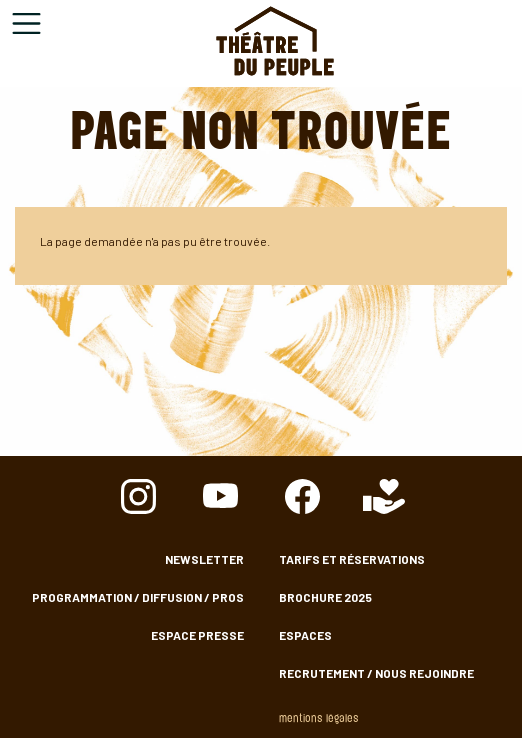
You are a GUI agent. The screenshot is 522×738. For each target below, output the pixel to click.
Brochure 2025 (325, 597)
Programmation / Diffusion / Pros (138, 597)
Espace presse (197, 635)
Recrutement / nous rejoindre (376, 673)
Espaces (305, 635)
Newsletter (204, 559)
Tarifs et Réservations (352, 559)
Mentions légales (319, 719)
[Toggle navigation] (26, 23)
